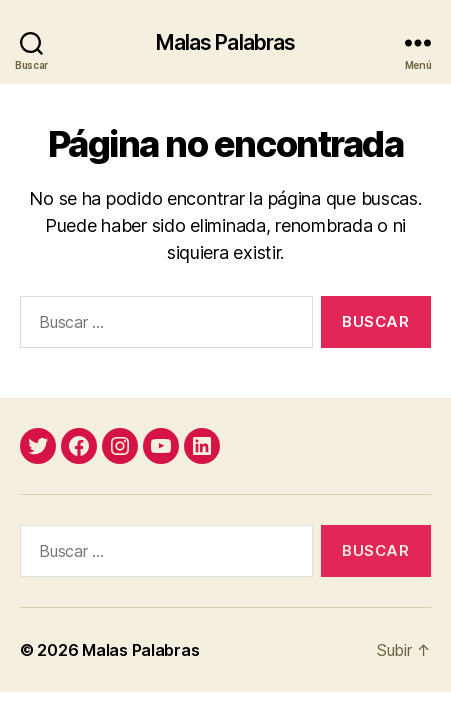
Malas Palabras (226, 42)
